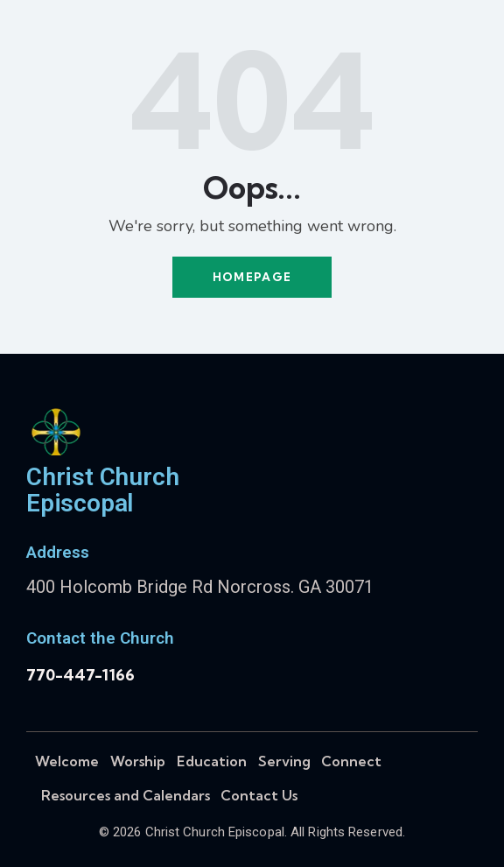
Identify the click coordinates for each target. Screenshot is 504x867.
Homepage (252, 277)
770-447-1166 (80, 675)
